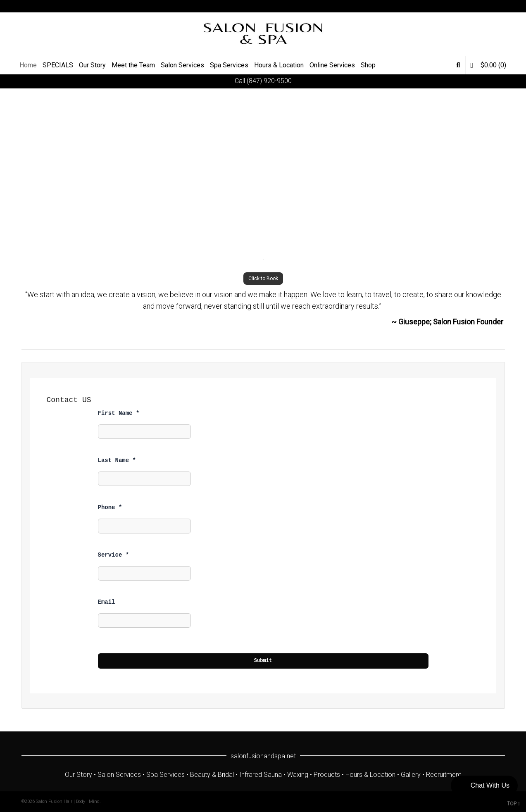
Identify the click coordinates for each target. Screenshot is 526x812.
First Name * (119, 413)
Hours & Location (370, 775)
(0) (488, 65)
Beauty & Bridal (212, 775)
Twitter (456, 6)
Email (107, 602)
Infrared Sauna (261, 775)
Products (327, 775)
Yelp (504, 6)
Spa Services (165, 775)
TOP (513, 804)
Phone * (110, 507)
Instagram (492, 6)
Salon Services (119, 775)
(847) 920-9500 (269, 81)
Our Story (79, 775)
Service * (114, 555)
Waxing (298, 775)
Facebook (468, 6)
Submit (263, 661)
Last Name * (117, 460)
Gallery (411, 775)
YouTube (480, 6)
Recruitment (444, 775)
